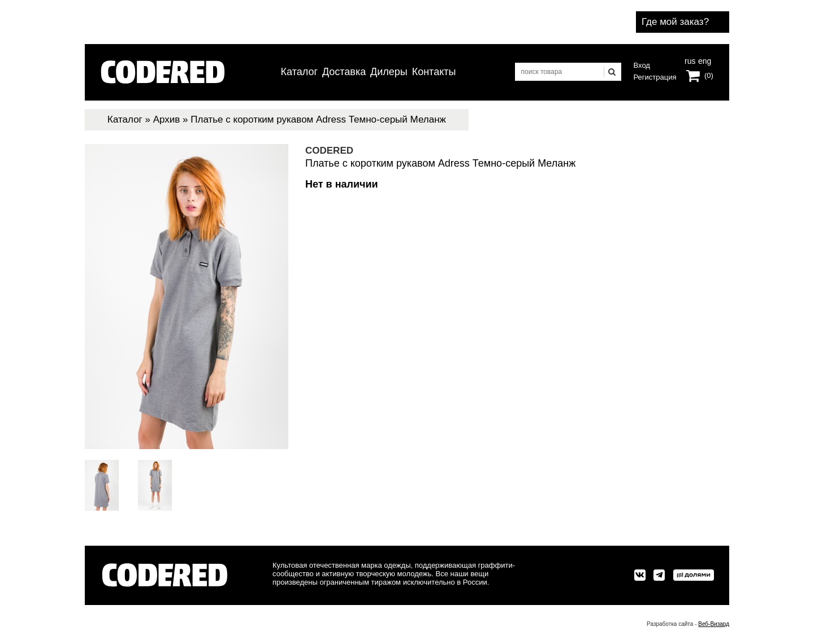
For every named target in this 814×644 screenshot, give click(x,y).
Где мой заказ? (675, 22)
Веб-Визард (714, 624)
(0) (709, 75)
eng (704, 60)
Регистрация (655, 77)
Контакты (434, 72)
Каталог (299, 72)
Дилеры (389, 72)
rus (690, 60)
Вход (642, 65)
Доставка (344, 72)
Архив (167, 119)
